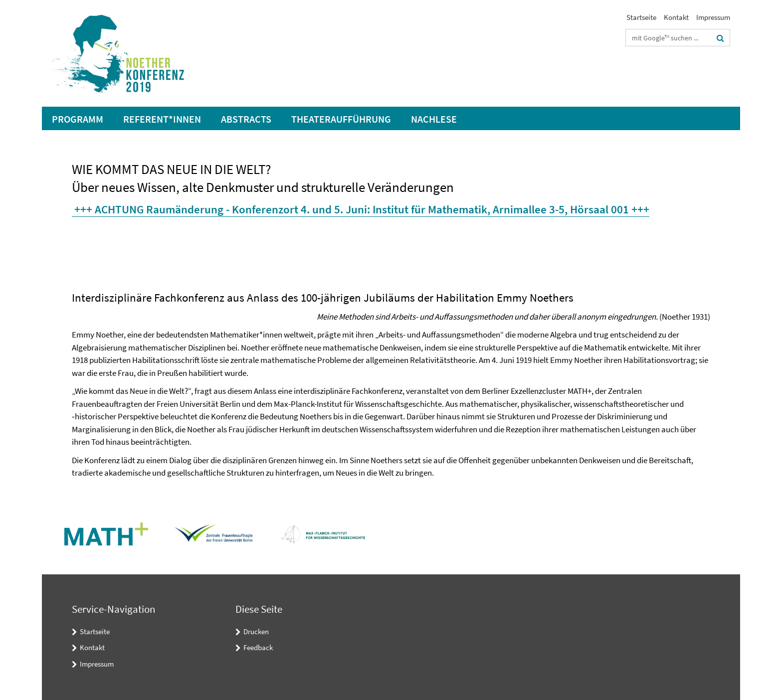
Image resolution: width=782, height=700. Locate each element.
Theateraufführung (341, 119)
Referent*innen (162, 119)
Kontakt (676, 17)
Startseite (641, 17)
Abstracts (246, 119)
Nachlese (434, 119)
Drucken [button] (256, 631)
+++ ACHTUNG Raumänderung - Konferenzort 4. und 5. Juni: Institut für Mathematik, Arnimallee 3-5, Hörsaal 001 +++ (362, 209)
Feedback (258, 647)
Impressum (713, 17)
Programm (78, 119)
